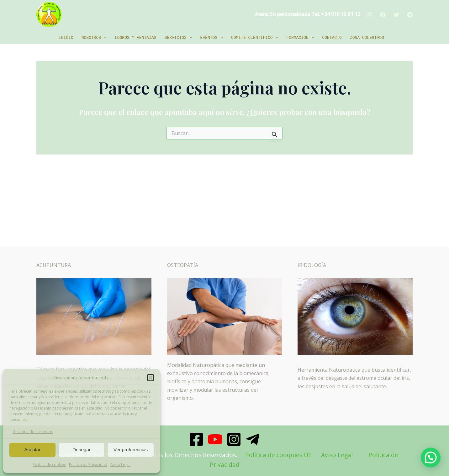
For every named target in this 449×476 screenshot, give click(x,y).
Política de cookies (49, 465)
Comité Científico (255, 38)
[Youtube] (215, 439)
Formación (300, 38)
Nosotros (94, 38)
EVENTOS (212, 38)
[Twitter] (396, 15)
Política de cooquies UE (278, 455)
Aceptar (32, 450)
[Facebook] (383, 15)
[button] (151, 378)
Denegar (82, 450)
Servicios (178, 38)
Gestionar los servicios (33, 432)
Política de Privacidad (88, 465)
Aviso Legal (120, 465)
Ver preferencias (131, 450)
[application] (104, 38)
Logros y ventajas (136, 38)
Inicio (66, 38)
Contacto (332, 38)
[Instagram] (369, 15)
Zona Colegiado (367, 38)
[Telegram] (410, 15)
